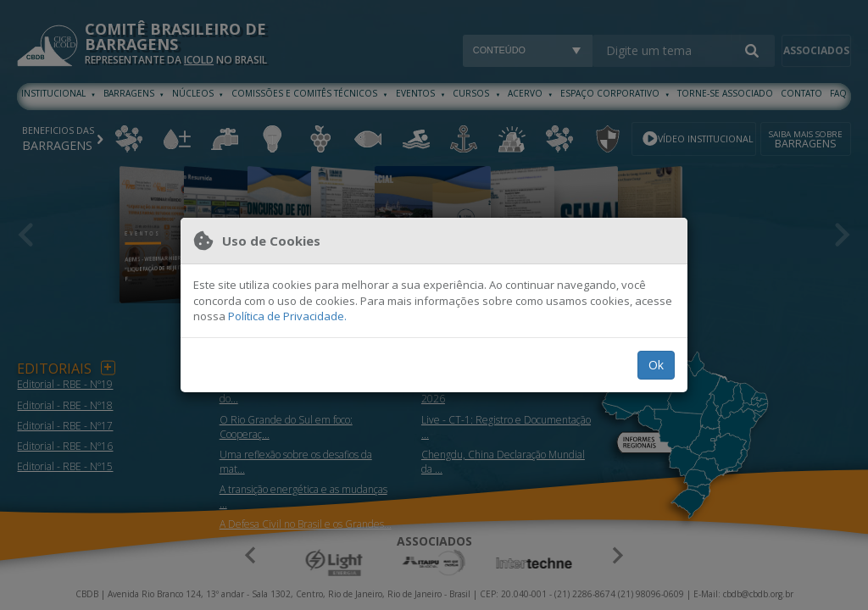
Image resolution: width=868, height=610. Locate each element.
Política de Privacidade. (287, 316)
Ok (656, 365)
